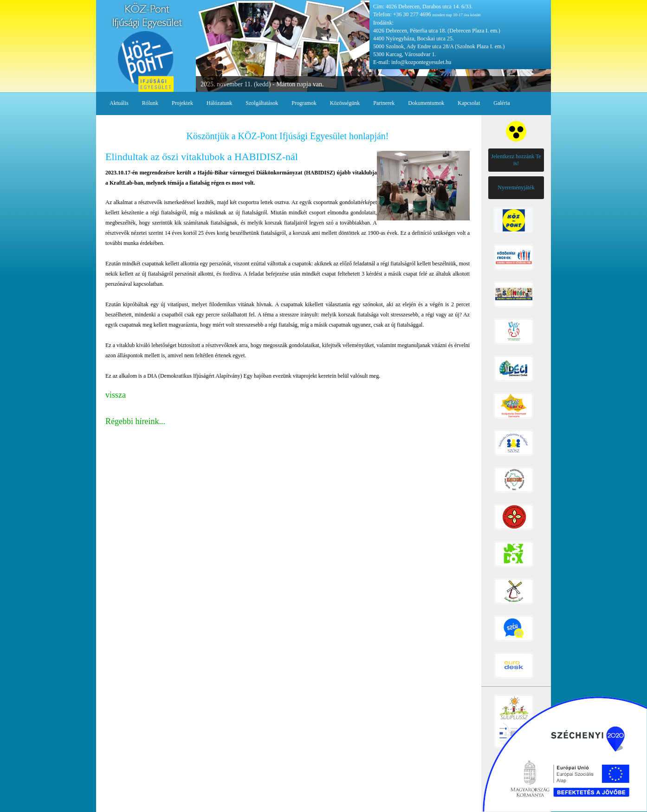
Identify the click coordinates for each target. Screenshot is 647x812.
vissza (116, 395)
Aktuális (119, 103)
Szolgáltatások (262, 103)
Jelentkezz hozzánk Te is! (516, 160)
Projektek (182, 103)
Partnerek (384, 103)
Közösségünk (345, 103)
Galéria (501, 103)
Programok (304, 103)
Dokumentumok (426, 103)
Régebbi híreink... (135, 421)
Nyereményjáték (516, 187)
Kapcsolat (469, 103)
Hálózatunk (219, 103)
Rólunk (150, 103)
